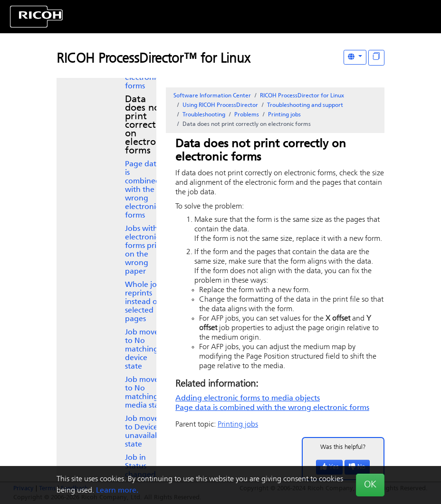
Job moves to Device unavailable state (145, 432)
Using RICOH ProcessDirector (220, 105)
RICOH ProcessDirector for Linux (302, 96)
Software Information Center (212, 96)
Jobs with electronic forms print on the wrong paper (144, 250)
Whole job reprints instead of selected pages (143, 302)
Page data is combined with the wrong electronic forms (143, 190)
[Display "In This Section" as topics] (376, 58)
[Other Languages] (355, 57)
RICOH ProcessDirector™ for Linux (153, 59)
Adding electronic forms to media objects (248, 399)
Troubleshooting (204, 115)
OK (370, 485)
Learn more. (117, 491)
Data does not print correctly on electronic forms (147, 125)
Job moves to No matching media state (145, 393)
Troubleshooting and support (305, 105)
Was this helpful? (343, 447)
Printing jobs (284, 115)
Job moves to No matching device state (143, 350)
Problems (247, 115)
